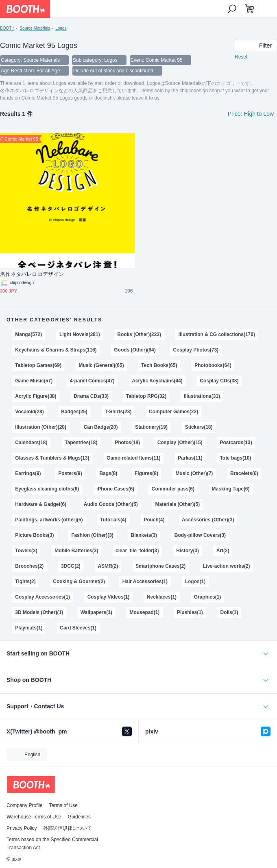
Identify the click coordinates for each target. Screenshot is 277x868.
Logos (61, 28)
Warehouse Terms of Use (34, 817)
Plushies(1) (190, 612)
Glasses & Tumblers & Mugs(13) (52, 458)
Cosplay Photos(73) (196, 350)
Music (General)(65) (101, 365)
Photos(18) (127, 443)
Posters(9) (70, 473)
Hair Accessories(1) (145, 582)
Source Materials (35, 28)
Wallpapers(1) (96, 612)
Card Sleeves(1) (78, 628)
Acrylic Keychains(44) (157, 381)
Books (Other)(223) (139, 334)
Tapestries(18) (81, 443)
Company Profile (24, 805)
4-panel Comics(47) (92, 381)
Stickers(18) (199, 427)
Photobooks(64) (213, 365)
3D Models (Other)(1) (39, 612)
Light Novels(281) (80, 334)
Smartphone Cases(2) (160, 566)
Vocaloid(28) (29, 412)
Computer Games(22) (173, 412)
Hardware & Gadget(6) (41, 504)
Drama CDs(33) (91, 396)
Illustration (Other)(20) (41, 427)
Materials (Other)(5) (177, 504)
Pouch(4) (154, 520)
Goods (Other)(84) (135, 350)
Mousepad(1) (144, 612)
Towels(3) (26, 551)
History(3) (188, 551)
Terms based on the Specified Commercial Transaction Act (52, 844)
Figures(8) (146, 473)
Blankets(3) (144, 535)
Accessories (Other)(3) (208, 520)
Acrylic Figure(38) (36, 396)
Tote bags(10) (235, 458)
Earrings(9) (28, 473)
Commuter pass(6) (173, 489)
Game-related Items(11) (133, 458)
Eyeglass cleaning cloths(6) (47, 489)
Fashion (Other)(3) (92, 535)
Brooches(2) (29, 566)
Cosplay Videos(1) (109, 597)
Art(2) (223, 551)
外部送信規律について (68, 828)
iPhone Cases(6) (115, 489)
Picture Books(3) (34, 535)
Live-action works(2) (227, 566)
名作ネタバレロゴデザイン (32, 274)
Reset (241, 57)
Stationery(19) (151, 427)
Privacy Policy (22, 828)
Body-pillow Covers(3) (200, 535)
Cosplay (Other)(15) (180, 443)
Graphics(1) (208, 597)
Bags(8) (108, 473)
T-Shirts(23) (118, 412)
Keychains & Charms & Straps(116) (56, 350)
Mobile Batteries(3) (76, 551)
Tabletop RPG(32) (146, 396)
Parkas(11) (190, 458)
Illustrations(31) (202, 396)
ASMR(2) (108, 566)
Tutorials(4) (113, 520)
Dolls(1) (229, 612)
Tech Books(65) (159, 365)
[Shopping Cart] (250, 9)
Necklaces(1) (162, 597)
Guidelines (79, 817)
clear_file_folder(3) (137, 551)
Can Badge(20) (101, 427)
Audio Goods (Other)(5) (111, 504)
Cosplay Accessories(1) (43, 597)
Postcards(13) (236, 443)
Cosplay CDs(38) (219, 381)
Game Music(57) (34, 381)
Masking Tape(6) (231, 489)
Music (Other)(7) (194, 473)
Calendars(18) (31, 443)
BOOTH (7, 28)
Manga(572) (28, 334)
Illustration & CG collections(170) (217, 334)
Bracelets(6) (244, 473)
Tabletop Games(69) (38, 365)
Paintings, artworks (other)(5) (49, 520)
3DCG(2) (71, 566)
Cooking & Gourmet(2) (79, 582)
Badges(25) (74, 412)
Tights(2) (25, 582)
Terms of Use (63, 805)
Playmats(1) (29, 628)
